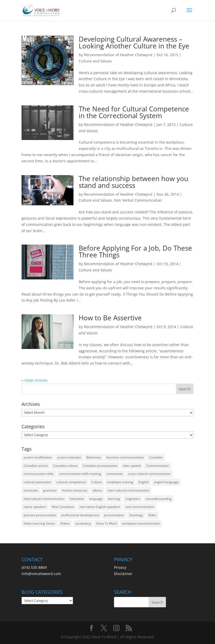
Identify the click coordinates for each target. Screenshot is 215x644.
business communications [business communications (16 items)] (125, 457)
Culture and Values (95, 61)
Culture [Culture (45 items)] (96, 482)
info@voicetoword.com (41, 574)
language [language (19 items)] (96, 499)
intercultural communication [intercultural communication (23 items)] (44, 499)
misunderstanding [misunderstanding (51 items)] (159, 499)
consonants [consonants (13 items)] (115, 474)
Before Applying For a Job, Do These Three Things (135, 251)
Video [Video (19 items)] (152, 515)
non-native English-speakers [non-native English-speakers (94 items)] (100, 507)
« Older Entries (35, 380)
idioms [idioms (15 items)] (98, 490)
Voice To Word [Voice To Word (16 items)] (106, 523)
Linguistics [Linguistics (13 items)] (133, 499)
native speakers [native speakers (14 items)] (35, 507)
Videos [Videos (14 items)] (65, 523)
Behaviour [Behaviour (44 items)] (94, 457)
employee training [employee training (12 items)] (120, 482)
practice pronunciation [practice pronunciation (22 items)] (40, 515)
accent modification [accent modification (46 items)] (38, 457)
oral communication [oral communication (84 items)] (140, 507)
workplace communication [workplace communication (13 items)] (141, 523)
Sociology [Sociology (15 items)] (136, 515)
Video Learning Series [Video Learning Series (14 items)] (39, 523)
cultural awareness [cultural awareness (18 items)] (37, 482)
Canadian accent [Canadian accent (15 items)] (36, 466)
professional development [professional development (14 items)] (80, 515)
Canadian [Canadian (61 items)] (156, 457)
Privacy (120, 567)
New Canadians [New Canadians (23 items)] (63, 507)
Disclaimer (123, 574)
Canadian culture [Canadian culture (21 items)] (65, 466)
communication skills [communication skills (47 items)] (39, 474)
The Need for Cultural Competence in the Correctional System (134, 112)
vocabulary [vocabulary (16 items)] (83, 523)
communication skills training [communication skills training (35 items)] (80, 474)
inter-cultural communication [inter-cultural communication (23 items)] (128, 490)
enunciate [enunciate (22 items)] (31, 490)
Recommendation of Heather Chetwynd (118, 55)
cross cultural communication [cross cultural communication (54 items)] (149, 474)
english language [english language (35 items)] (166, 482)
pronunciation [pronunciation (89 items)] (114, 515)
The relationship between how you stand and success (133, 182)
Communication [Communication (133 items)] (158, 466)
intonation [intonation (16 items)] (77, 499)
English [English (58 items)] (144, 482)
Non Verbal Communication (138, 200)
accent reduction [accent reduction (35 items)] (69, 457)
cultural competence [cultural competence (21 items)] (71, 482)
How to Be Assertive (110, 318)
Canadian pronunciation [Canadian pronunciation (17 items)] (100, 466)
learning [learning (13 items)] (114, 499)
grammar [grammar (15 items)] (50, 490)
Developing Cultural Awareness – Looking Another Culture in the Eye (134, 42)
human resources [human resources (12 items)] (75, 490)
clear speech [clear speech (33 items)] (132, 466)
